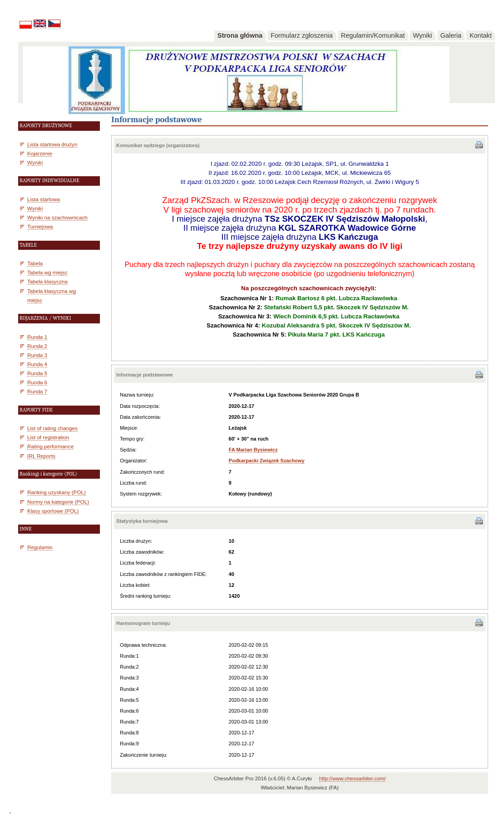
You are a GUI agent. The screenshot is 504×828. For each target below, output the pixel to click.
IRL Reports (41, 456)
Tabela (35, 263)
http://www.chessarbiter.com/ (353, 778)
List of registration (48, 437)
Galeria (451, 35)
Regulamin (40, 547)
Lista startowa (44, 199)
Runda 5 (37, 373)
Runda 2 (37, 346)
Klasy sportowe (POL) (53, 511)
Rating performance (50, 446)
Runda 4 (37, 364)
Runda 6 (37, 382)
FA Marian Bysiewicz (253, 450)
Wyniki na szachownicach (57, 217)
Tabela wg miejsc (47, 272)
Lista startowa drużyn (52, 144)
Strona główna (240, 35)
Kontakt (481, 35)
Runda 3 (37, 355)
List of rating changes (52, 428)
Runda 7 (37, 391)
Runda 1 (37, 337)
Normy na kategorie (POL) (58, 502)
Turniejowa (40, 226)
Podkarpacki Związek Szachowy (267, 461)
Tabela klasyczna (47, 281)
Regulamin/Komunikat (373, 35)
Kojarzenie (40, 153)
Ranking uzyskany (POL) (57, 492)
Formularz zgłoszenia (302, 35)
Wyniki (423, 35)
